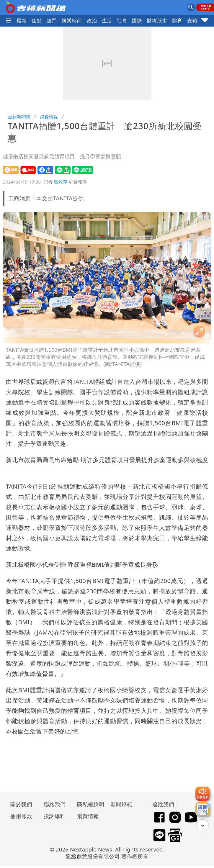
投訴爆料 (55, 816)
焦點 (37, 21)
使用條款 (21, 816)
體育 (177, 21)
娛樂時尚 (72, 21)
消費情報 (49, 117)
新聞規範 (121, 804)
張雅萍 (61, 182)
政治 (92, 21)
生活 (107, 21)
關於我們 (21, 804)
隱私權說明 (89, 804)
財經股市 (157, 21)
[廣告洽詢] (202, 809)
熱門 (52, 21)
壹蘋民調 (197, 21)
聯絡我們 (55, 804)
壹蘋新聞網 (19, 117)
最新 (22, 21)
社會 (122, 21)
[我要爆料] (202, 794)
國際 (137, 21)
